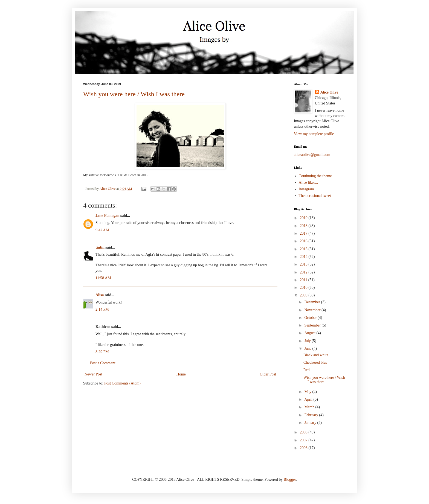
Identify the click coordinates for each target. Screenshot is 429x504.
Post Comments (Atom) (122, 383)
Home (181, 374)
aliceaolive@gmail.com (312, 155)
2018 (304, 226)
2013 (304, 264)
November (313, 310)
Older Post (268, 374)
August (310, 333)
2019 (304, 218)
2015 (304, 249)
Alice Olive (329, 92)
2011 (304, 280)
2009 (304, 295)
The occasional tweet (315, 196)
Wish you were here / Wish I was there (134, 94)
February (312, 415)
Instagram (306, 189)
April (309, 399)
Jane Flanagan (108, 216)
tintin (100, 247)
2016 (304, 241)
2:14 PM (102, 309)
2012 (304, 272)
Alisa (100, 295)
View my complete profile (314, 134)
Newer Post (93, 374)
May (308, 392)
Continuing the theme (315, 176)
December (313, 302)
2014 (304, 257)
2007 (304, 440)
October (311, 318)
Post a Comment (103, 363)
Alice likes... (308, 183)
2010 (304, 288)
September (313, 325)
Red (307, 370)
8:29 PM (102, 352)
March (310, 407)
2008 (304, 432)
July (308, 341)
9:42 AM (102, 230)
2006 (304, 448)
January (311, 423)
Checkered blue (315, 362)
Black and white (316, 355)
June (308, 349)
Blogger (290, 480)
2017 (304, 233)
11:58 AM (103, 278)
